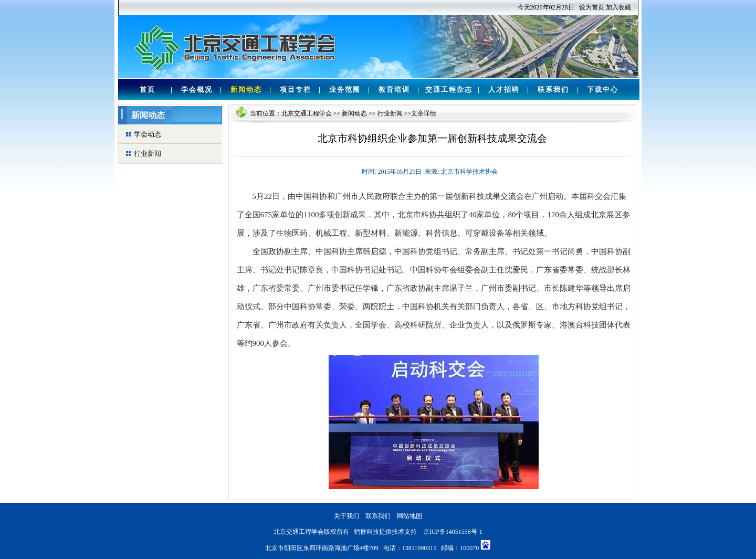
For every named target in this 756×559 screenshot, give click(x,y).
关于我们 (346, 516)
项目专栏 (296, 89)
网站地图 (409, 516)
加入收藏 (618, 7)
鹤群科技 (366, 532)
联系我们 (553, 89)
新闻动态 (246, 89)
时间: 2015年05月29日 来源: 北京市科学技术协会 (430, 172)
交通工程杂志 (449, 89)
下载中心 (603, 89)
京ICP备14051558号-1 (453, 532)
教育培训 (394, 89)
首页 (148, 89)
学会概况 (197, 89)
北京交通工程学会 (307, 113)
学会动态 (148, 134)
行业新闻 (148, 154)
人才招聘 (504, 89)
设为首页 (592, 7)
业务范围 (345, 89)
